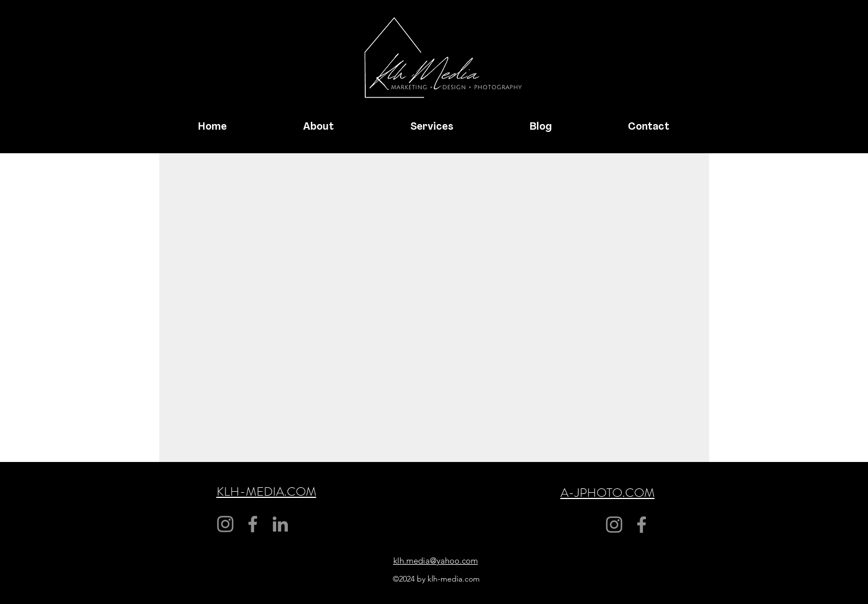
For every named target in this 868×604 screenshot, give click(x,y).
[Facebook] (253, 524)
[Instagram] (225, 524)
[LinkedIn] (280, 524)
